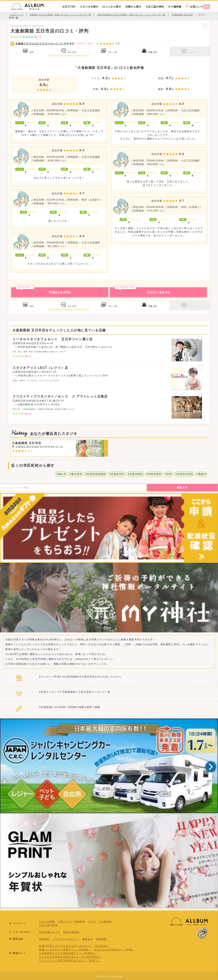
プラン (109, 51)
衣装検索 (80, 922)
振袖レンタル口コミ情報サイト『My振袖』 (65, 950)
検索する (182, 487)
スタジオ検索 (47, 922)
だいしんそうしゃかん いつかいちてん (27, 26)
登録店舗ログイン (50, 932)
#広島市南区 (136, 474)
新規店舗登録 (71, 932)
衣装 (149, 51)
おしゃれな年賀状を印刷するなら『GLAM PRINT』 (70, 957)
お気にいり (198, 6)
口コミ (69, 51)
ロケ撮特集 (105, 922)
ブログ (92, 922)
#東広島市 (76, 474)
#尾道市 (201, 474)
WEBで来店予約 (142, 291)
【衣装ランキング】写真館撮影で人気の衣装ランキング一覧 (74, 692)
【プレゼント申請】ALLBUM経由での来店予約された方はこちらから (80, 677)
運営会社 (88, 939)
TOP (28, 51)
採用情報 (101, 939)
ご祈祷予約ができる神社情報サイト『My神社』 (67, 953)
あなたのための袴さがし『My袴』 (114, 950)
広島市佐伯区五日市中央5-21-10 (40, 44)
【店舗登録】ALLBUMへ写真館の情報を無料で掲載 (69, 707)
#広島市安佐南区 (96, 474)
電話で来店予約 (43, 291)
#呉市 (169, 474)
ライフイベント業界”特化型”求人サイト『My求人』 (70, 961)
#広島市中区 (117, 474)
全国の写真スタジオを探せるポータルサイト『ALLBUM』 (74, 946)
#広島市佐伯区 (184, 474)
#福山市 (61, 474)
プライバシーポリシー (66, 939)
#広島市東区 (154, 474)
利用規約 (44, 939)
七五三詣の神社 (48, 925)
